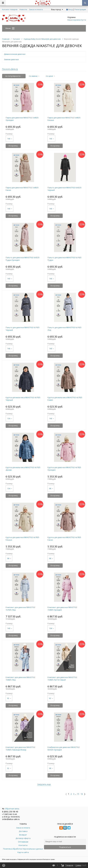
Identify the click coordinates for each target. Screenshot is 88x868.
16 (82, 794)
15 (78, 794)
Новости (23, 9)
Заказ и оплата (36, 9)
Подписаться (65, 847)
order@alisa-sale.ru (11, 819)
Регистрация (80, 9)
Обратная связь (11, 809)
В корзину (13, 146)
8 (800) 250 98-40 (10, 812)
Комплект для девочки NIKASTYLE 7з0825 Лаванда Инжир (20, 748)
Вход (70, 9)
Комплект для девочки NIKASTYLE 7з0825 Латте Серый (62, 678)
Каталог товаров (10, 9)
